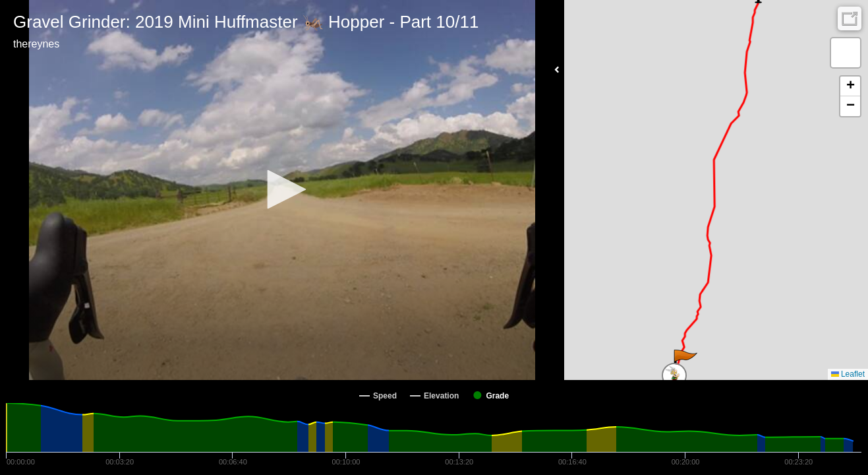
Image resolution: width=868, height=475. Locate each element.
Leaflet (848, 374)
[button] (282, 189)
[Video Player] (282, 190)
